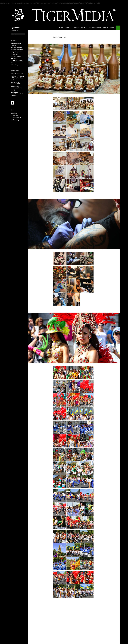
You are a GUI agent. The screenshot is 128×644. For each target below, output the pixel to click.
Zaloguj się (13, 102)
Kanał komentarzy (15, 106)
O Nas (105, 28)
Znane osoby (14, 60)
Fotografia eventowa (16, 45)
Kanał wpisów (14, 104)
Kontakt (112, 28)
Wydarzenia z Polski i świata (17, 58)
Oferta (61, 28)
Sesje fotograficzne (15, 54)
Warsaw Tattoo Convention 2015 (66, 258)
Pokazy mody (14, 52)
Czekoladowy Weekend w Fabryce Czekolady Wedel (72, 97)
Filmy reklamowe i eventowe (17, 43)
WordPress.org (14, 108)
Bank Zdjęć (68, 28)
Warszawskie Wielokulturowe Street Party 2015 (73, 379)
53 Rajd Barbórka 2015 (16, 69)
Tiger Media (15, 28)
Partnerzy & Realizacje (80, 28)
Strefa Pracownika (94, 28)
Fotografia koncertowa (16, 48)
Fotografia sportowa (15, 50)
